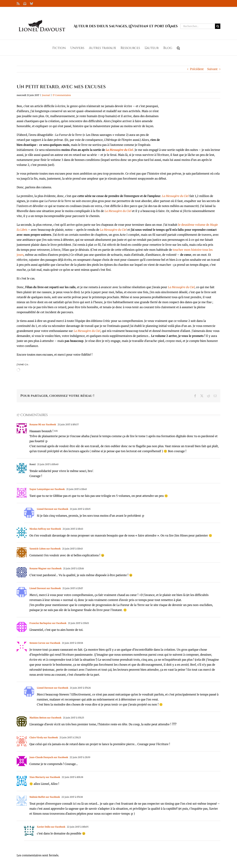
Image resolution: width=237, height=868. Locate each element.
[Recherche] (218, 26)
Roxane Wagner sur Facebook (46, 568)
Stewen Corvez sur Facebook (45, 643)
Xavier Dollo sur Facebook (51, 827)
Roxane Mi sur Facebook (43, 424)
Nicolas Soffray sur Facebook (45, 529)
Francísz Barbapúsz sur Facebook (48, 623)
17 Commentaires (62, 95)
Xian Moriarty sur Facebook (45, 777)
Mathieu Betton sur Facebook (45, 718)
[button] (178, 48)
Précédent (197, 69)
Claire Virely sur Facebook (44, 737)
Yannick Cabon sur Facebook (45, 549)
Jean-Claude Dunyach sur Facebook (49, 757)
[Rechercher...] (198, 26)
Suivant (212, 69)
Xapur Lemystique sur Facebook (47, 489)
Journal (46, 95)
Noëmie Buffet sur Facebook (45, 797)
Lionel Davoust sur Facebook (53, 509)
